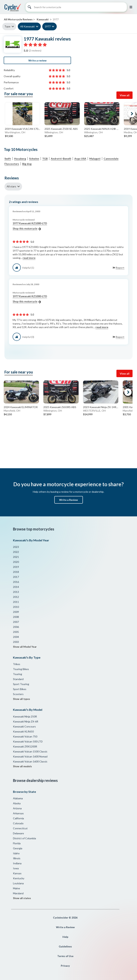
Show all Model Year (25, 647)
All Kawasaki (27, 26)
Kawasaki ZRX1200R (25, 746)
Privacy (65, 966)
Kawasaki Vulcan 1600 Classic (30, 761)
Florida (17, 843)
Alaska (17, 803)
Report (120, 268)
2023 (16, 547)
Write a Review (68, 500)
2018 (16, 572)
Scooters (18, 694)
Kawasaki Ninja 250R (25, 716)
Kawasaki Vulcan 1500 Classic (30, 751)
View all (125, 95)
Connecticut (20, 828)
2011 (16, 602)
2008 (16, 617)
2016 (16, 582)
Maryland (18, 893)
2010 (16, 607)
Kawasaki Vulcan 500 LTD (28, 741)
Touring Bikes (21, 669)
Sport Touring (21, 684)
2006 (16, 627)
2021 (16, 557)
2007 (16, 622)
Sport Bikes (20, 689)
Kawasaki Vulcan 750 (25, 736)
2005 (16, 632)
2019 (16, 567)
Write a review (37, 60)
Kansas (17, 873)
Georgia (18, 848)
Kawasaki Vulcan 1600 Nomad (30, 756)
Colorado (18, 823)
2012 (16, 597)
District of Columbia (24, 838)
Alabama (18, 798)
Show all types (22, 699)
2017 (16, 577)
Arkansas (18, 813)
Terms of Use (65, 956)
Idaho (16, 853)
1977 (48, 26)
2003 (16, 642)
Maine (16, 888)
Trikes (17, 664)
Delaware (18, 833)
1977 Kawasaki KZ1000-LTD (30, 226)
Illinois (17, 858)
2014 (16, 587)
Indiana (17, 863)
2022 (16, 552)
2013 (16, 592)
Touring (18, 674)
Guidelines (65, 946)
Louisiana (18, 883)
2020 (16, 562)
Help (65, 937)
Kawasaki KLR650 (23, 731)
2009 (16, 612)
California (18, 818)
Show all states (22, 898)
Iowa (16, 868)
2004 (16, 637)
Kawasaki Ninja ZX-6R (26, 721)
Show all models (22, 766)
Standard (18, 679)
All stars (11, 186)
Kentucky (19, 878)
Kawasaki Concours (24, 726)
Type (7, 26)
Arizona (17, 808)
